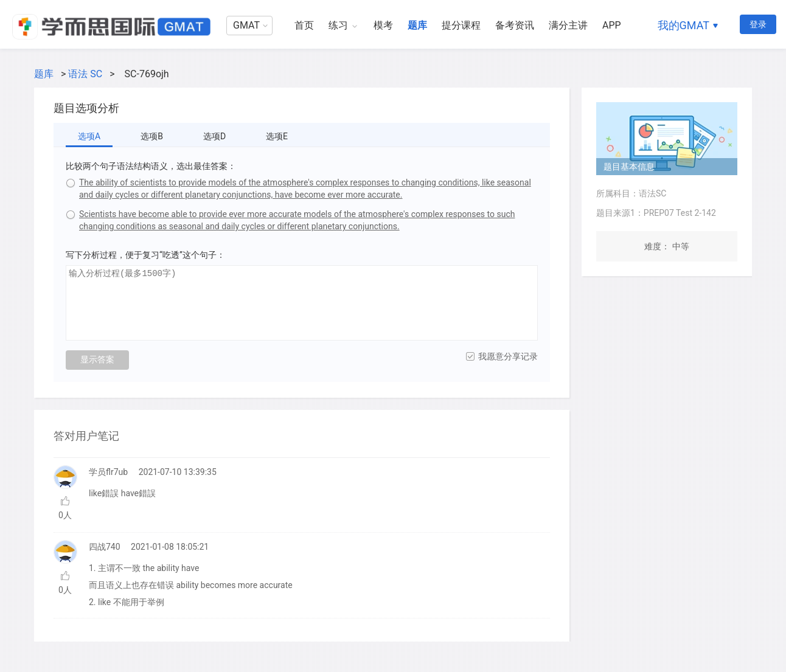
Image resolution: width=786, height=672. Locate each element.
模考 (383, 25)
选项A (89, 136)
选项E (277, 136)
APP (612, 25)
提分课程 (461, 25)
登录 (758, 24)
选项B (152, 136)
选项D (214, 136)
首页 (304, 25)
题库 (417, 25)
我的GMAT (683, 25)
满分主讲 (568, 25)
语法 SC (85, 74)
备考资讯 (515, 25)
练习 (338, 25)
